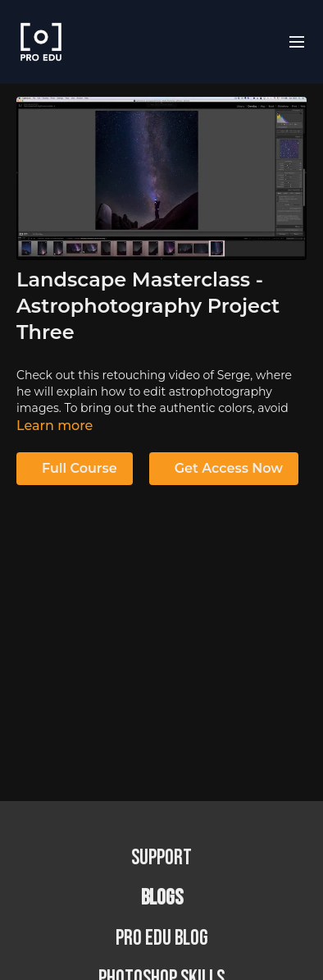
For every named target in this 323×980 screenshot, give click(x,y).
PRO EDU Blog (162, 939)
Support (161, 858)
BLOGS (162, 898)
